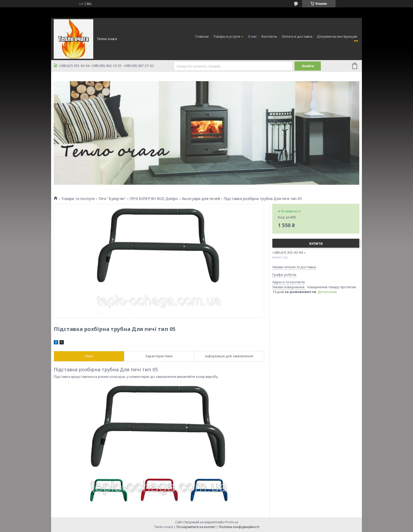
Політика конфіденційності (239, 527)
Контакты (269, 36)
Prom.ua (232, 522)
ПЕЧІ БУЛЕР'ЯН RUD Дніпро (154, 199)
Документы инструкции (337, 36)
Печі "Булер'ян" (112, 199)
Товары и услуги (227, 36)
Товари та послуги (78, 199)
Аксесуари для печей (201, 199)
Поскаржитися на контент (196, 527)
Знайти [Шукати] (308, 66)
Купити (316, 244)
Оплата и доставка (297, 36)
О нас (252, 36)
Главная (202, 36)
